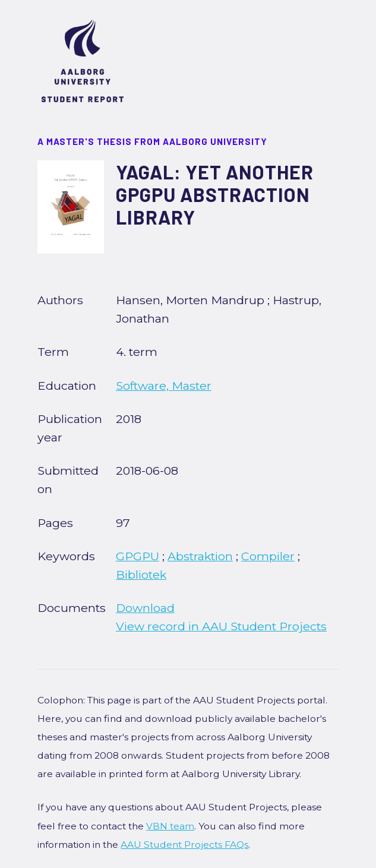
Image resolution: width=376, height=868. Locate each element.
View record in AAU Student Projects (221, 626)
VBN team (170, 826)
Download (145, 608)
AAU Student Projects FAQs (184, 845)
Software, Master (164, 386)
